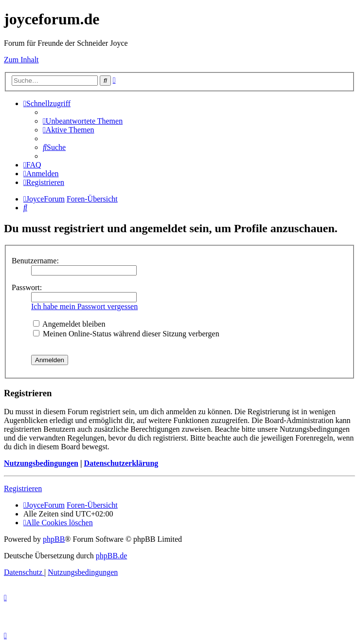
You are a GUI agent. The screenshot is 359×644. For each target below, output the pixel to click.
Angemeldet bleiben (69, 324)
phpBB (54, 539)
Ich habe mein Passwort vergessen (84, 306)
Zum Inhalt (21, 60)
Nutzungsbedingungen (41, 463)
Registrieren (23, 488)
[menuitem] (83, 121)
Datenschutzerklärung (121, 463)
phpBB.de (111, 556)
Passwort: (27, 287)
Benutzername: (35, 261)
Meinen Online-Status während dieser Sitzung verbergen (126, 334)
